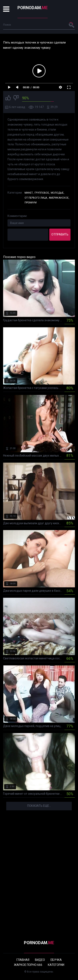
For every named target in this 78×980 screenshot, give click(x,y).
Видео (40, 960)
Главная (23, 960)
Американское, (59, 198)
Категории (56, 965)
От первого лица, (36, 198)
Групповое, (42, 193)
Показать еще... (39, 806)
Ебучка (56, 960)
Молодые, (58, 193)
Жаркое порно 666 (28, 965)
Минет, (29, 193)
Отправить (60, 234)
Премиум (31, 203)
